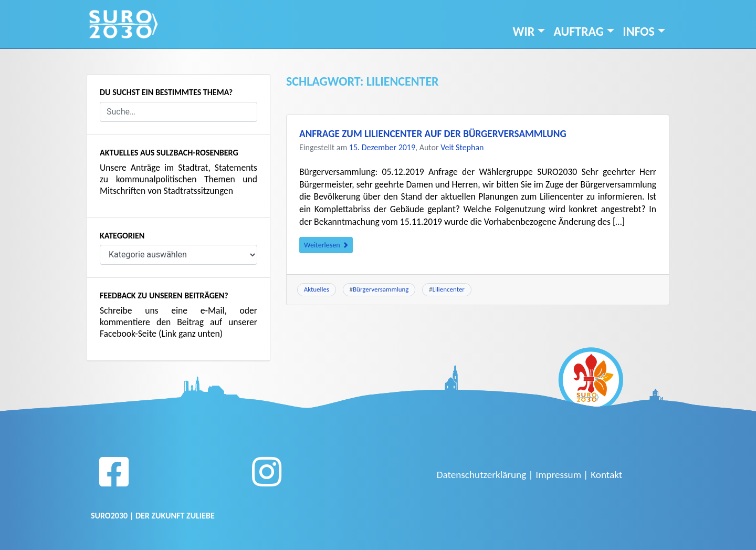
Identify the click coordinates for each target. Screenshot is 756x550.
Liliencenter (448, 289)
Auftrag (579, 31)
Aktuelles (317, 289)
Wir (524, 31)
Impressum (558, 475)
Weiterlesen (326, 245)
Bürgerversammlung (381, 289)
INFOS (639, 31)
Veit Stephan (462, 147)
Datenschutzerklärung (481, 475)
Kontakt (606, 475)
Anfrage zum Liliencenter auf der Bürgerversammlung (433, 134)
